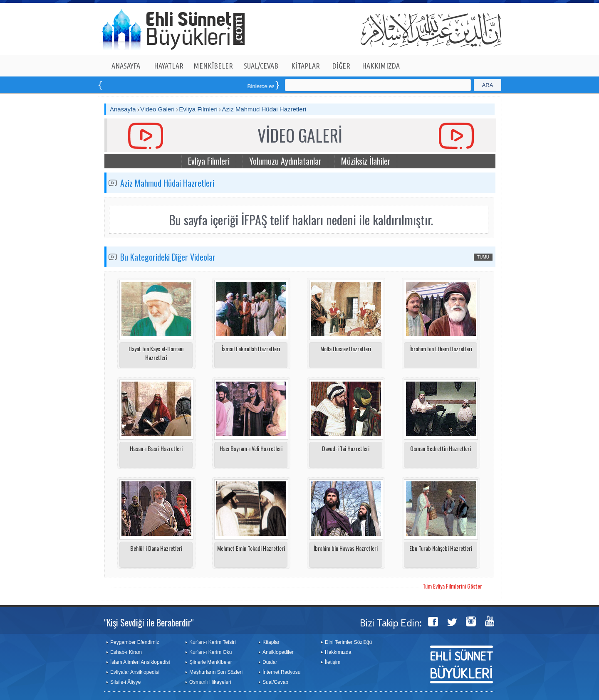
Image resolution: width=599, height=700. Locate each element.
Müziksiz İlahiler (366, 161)
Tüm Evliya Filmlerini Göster (452, 586)
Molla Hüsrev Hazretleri (346, 349)
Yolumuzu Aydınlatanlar (285, 161)
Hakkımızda (338, 652)
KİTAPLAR (306, 66)
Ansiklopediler (278, 652)
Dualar (270, 662)
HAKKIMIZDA (381, 66)
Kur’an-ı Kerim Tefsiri (213, 642)
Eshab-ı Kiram (126, 652)
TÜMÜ (483, 257)
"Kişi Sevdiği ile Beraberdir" (149, 622)
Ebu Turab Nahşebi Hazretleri (441, 548)
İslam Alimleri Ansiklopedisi (140, 662)
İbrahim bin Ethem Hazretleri (441, 349)
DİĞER (341, 66)
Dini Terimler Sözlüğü (348, 642)
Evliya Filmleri (198, 109)
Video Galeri (157, 109)
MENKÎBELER (213, 66)
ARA (488, 85)
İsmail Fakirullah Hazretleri (251, 349)
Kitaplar (271, 642)
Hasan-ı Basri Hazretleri (156, 448)
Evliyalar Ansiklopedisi (135, 672)
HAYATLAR (169, 66)
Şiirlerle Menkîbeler (211, 662)
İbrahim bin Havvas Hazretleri (346, 548)
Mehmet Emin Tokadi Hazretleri (251, 548)
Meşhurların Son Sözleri (216, 672)
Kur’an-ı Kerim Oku (210, 652)
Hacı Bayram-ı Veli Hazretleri (251, 448)
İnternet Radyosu (281, 672)
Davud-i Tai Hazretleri (346, 448)
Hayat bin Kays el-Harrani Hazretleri (156, 353)
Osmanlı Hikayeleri (210, 682)
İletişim (333, 662)
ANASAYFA (126, 66)
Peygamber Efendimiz (135, 642)
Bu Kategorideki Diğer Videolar (168, 257)
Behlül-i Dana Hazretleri (156, 548)
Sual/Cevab (275, 682)
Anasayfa (123, 109)
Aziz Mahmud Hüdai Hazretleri (264, 109)
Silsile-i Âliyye (125, 682)
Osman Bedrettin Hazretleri (441, 448)
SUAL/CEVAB (261, 66)
